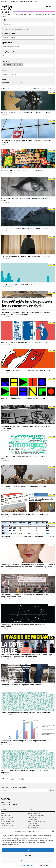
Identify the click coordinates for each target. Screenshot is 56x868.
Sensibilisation (5, 823)
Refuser (28, 855)
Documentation (6, 815)
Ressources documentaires (36, 821)
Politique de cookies (27, 865)
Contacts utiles (33, 823)
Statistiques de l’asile (7, 821)
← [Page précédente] (44, 88)
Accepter (28, 850)
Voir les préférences (28, 861)
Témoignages (32, 819)
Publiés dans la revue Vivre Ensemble (16, 29)
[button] (53, 831)
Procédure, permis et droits (36, 815)
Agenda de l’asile (33, 825)
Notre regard (5, 813)
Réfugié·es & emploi (7, 825)
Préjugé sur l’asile (6, 819)
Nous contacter (5, 802)
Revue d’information (34, 813)
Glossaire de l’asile (34, 817)
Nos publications (33, 827)
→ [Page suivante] (54, 88)
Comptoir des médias (8, 817)
